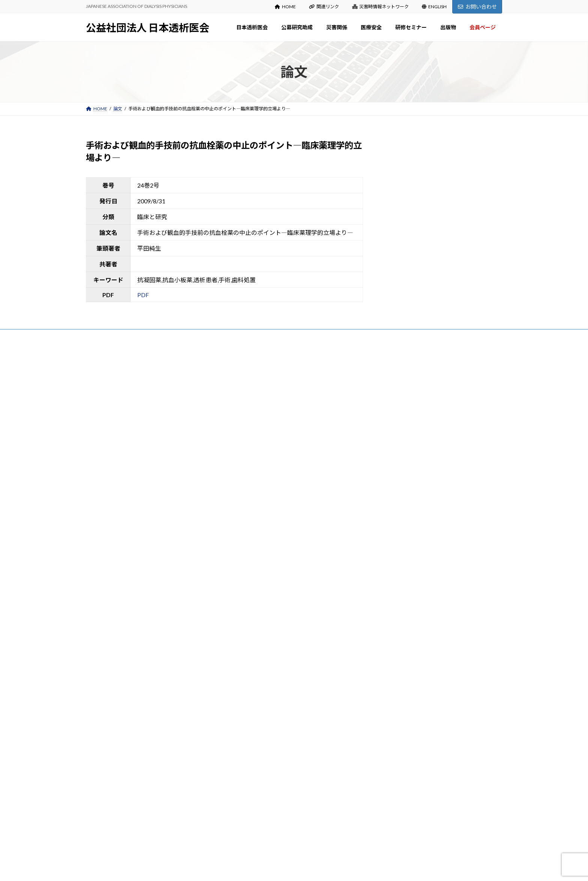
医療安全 (242, 639)
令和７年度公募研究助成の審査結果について (423, 411)
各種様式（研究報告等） (262, 550)
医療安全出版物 (253, 668)
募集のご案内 (251, 521)
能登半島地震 (251, 609)
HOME (285, 7)
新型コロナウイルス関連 (262, 683)
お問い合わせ (477, 7)
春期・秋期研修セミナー (262, 713)
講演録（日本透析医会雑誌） (267, 727)
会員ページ (244, 831)
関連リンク (324, 7)
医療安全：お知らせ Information (270, 653)
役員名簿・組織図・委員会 (264, 447)
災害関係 (242, 565)
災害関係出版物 (253, 595)
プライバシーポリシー (115, 338)
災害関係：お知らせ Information (270, 580)
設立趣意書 (249, 432)
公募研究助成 (246, 506)
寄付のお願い (251, 476)
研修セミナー (246, 698)
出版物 (240, 757)
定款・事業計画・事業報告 (264, 462)
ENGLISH (434, 7)
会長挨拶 (246, 402)
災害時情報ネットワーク (381, 7)
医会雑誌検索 (251, 787)
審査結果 (246, 535)
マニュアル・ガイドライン (264, 816)
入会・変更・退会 (255, 491)
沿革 (242, 417)
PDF (143, 295)
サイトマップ (166, 338)
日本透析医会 (246, 388)
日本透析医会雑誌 (255, 772)
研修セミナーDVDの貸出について (271, 742)
